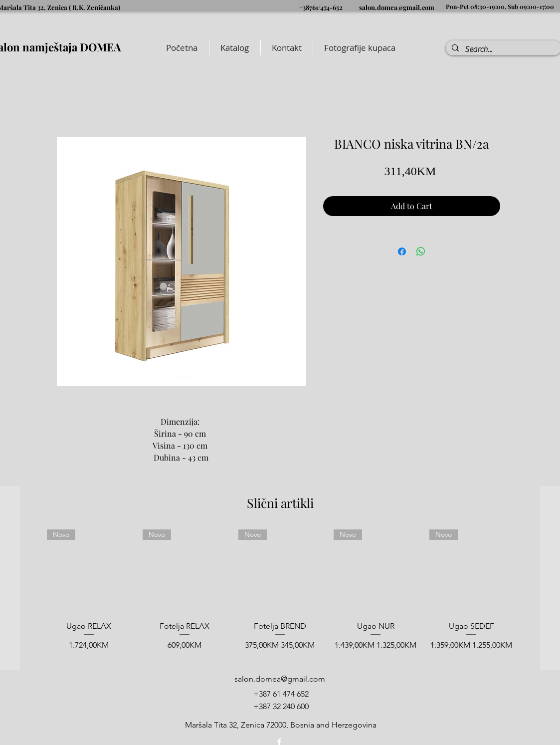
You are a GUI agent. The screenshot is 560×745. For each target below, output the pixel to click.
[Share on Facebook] (402, 251)
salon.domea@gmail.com (397, 7)
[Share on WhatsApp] (421, 251)
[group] (280, 595)
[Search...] (502, 49)
